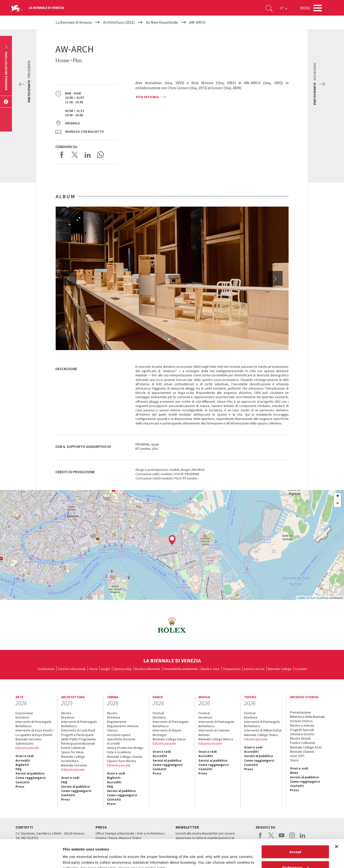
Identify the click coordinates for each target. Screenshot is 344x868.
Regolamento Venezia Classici (123, 728)
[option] (172, 278)
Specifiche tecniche (121, 739)
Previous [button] (69, 278)
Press (20, 786)
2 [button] (175, 340)
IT (284, 8)
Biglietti (22, 765)
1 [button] (169, 340)
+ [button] (338, 496)
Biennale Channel (302, 752)
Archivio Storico (301, 721)
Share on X (75, 155)
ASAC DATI (297, 756)
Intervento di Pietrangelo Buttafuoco (33, 724)
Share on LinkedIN (88, 155)
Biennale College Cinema (125, 757)
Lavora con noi (254, 669)
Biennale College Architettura (73, 759)
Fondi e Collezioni (303, 743)
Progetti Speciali (302, 730)
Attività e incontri (302, 734)
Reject (295, 855)
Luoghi (105, 669)
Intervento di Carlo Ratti (78, 730)
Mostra (66, 713)
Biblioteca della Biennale (307, 717)
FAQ (19, 769)
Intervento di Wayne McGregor (167, 732)
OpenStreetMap (319, 598)
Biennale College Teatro (261, 735)
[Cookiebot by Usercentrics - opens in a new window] (31, 859)
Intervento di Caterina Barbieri (214, 732)
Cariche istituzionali (72, 669)
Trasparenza (232, 669)
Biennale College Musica (216, 739)
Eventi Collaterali (73, 748)
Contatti (301, 669)
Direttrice (22, 717)
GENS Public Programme (78, 739)
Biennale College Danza (169, 739)
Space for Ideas (73, 752)
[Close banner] (337, 819)
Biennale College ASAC (306, 747)
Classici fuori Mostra (121, 761)
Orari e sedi (25, 756)
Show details (74, 853)
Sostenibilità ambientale (181, 669)
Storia (93, 669)
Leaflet (301, 598)
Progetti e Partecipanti (77, 735)
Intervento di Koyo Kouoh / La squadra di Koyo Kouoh (35, 732)
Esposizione (24, 713)
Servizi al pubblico (30, 773)
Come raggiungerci (31, 778)
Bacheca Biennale (148, 669)
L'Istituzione (46, 669)
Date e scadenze (119, 752)
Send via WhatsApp (101, 155)
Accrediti (23, 760)
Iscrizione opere (119, 735)
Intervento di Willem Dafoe (263, 730)
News (294, 773)
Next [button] (275, 278)
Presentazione (301, 712)
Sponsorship (123, 669)
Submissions (25, 743)
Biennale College (280, 669)
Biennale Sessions (29, 739)
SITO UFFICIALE (147, 97)
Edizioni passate (27, 748)
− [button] (338, 504)
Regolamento (117, 722)
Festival (158, 713)
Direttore (68, 717)
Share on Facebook (62, 155)
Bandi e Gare (210, 669)
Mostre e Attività (302, 725)
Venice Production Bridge (125, 748)
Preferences (296, 840)
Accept (295, 824)
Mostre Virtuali (300, 738)
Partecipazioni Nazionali (78, 743)
